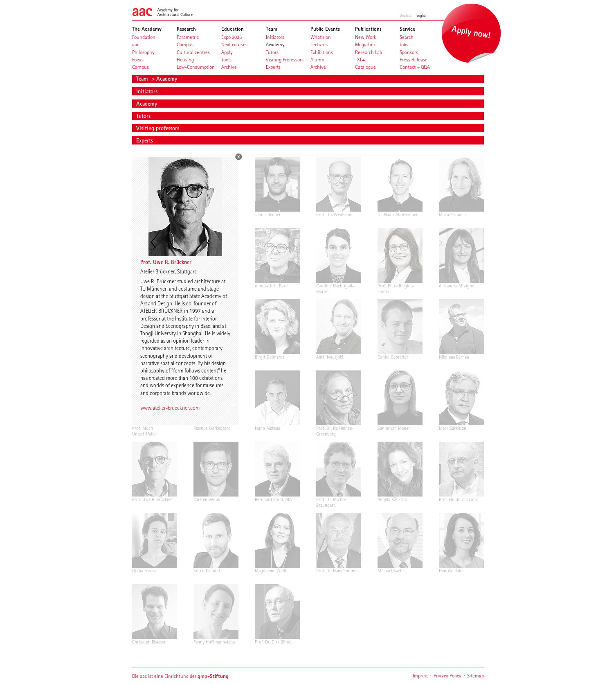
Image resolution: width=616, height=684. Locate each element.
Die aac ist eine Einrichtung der (180, 676)
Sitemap (475, 676)
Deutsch (406, 15)
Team (143, 79)
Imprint (420, 676)
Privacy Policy (447, 676)
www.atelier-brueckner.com (170, 408)
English (422, 15)
